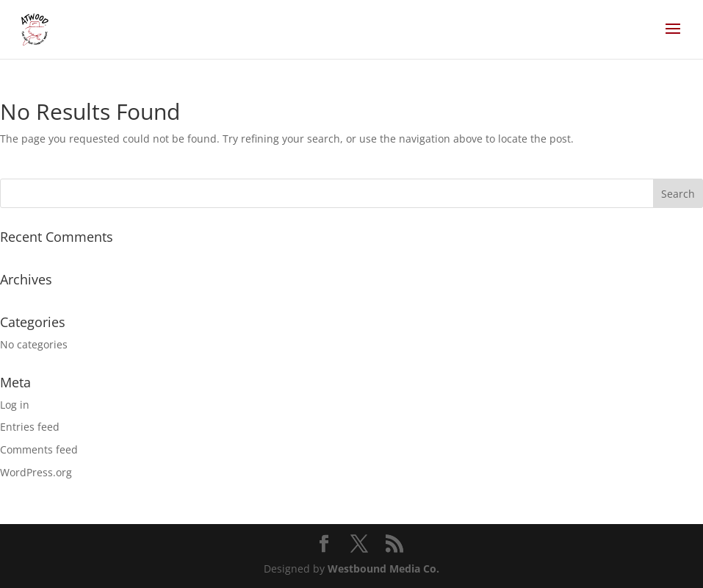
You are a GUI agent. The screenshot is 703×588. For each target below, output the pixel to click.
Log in (15, 405)
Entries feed (30, 427)
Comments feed (39, 449)
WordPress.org (36, 472)
